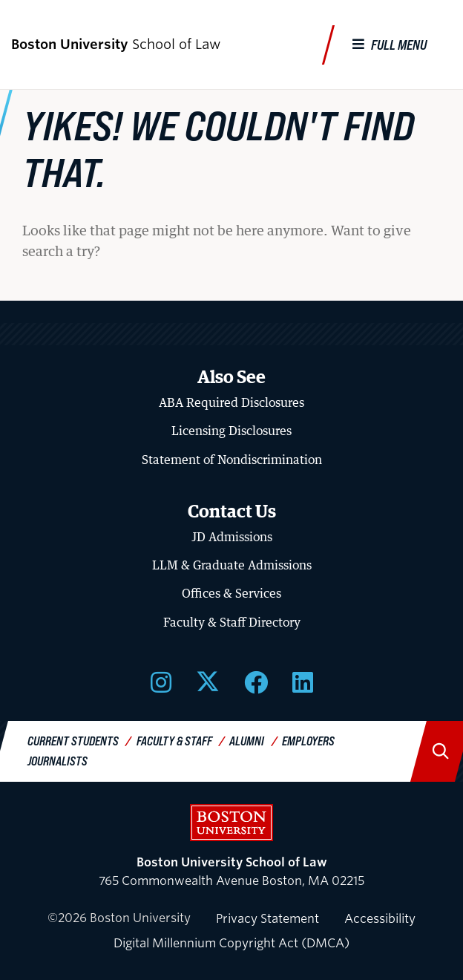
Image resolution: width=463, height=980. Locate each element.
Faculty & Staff (174, 741)
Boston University (231, 823)
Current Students (73, 741)
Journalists (58, 761)
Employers (308, 741)
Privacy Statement (267, 919)
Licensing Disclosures (231, 431)
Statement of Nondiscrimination (232, 460)
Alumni (247, 741)
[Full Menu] (390, 45)
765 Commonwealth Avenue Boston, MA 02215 (231, 872)
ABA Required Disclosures (231, 402)
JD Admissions (232, 537)
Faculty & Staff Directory (232, 622)
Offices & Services (231, 593)
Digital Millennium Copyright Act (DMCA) (231, 943)
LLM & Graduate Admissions (232, 565)
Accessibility (380, 919)
